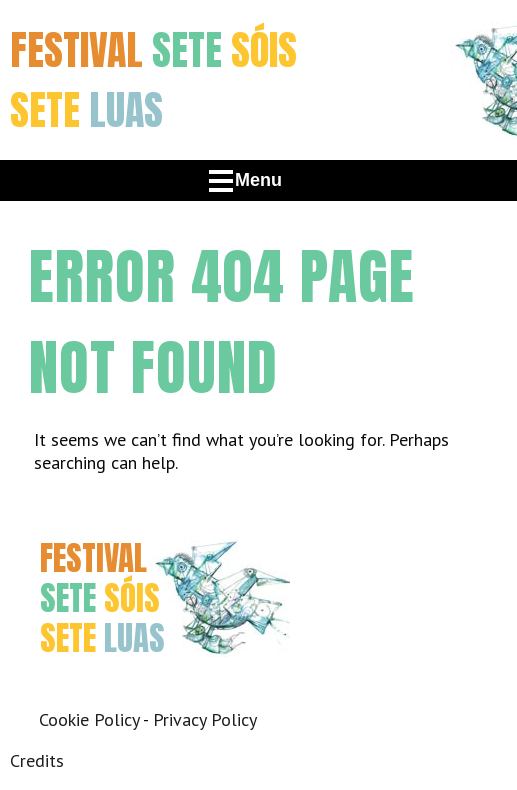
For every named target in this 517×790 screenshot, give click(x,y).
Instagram (152, 690)
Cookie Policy (89, 719)
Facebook (62, 690)
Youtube (197, 690)
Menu (258, 180)
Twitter (107, 690)
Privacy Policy (205, 719)
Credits (37, 760)
